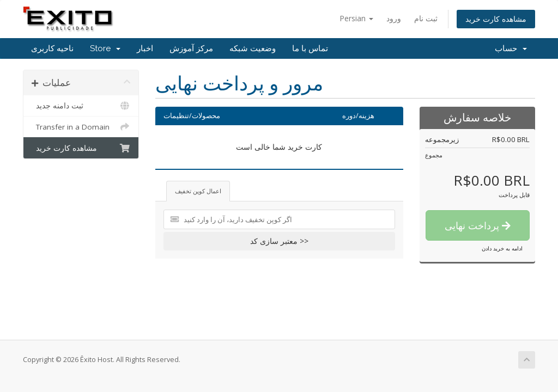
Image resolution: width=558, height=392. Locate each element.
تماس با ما (310, 48)
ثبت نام (426, 18)
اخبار (145, 48)
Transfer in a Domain (81, 127)
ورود (394, 18)
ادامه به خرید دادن (502, 248)
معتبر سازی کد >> (279, 241)
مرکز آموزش (191, 48)
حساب (511, 48)
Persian (356, 18)
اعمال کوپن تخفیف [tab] (198, 191)
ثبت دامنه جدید (81, 106)
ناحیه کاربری (52, 48)
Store (105, 48)
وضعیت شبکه (253, 48)
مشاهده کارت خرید (496, 19)
